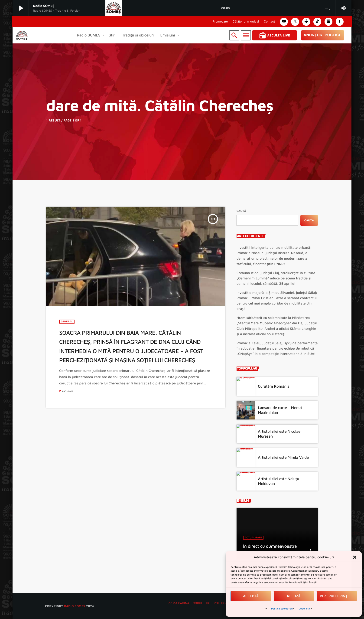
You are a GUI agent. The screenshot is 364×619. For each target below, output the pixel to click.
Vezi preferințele (337, 596)
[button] (355, 557)
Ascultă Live (275, 35)
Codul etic (305, 609)
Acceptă (251, 596)
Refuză (294, 596)
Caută (241, 211)
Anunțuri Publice (323, 35)
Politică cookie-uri (282, 609)
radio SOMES (74, 606)
